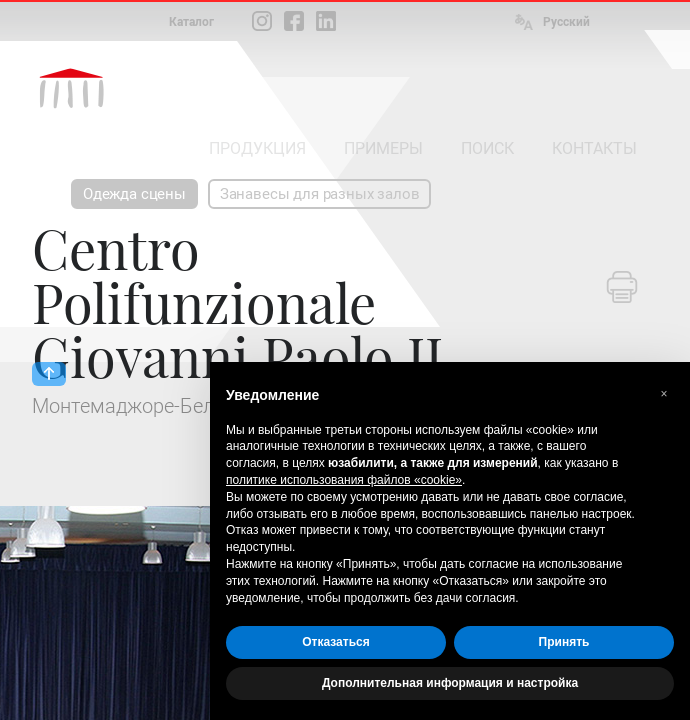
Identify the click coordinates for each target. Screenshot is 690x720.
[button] (664, 394)
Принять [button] (564, 642)
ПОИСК (487, 148)
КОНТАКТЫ (594, 148)
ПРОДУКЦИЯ (257, 148)
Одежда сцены (134, 194)
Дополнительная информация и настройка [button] (450, 683)
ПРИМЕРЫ (383, 148)
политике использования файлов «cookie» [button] (344, 480)
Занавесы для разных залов (320, 194)
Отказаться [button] (335, 642)
